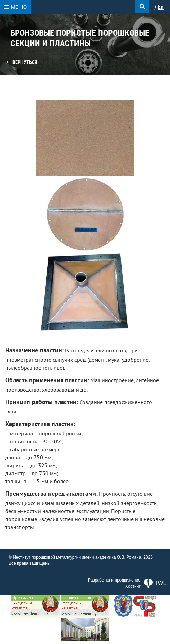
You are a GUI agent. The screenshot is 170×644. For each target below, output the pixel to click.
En (161, 7)
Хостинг (133, 586)
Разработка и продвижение (114, 580)
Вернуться (22, 62)
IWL (155, 583)
